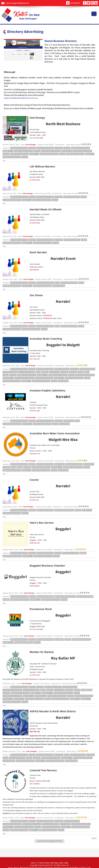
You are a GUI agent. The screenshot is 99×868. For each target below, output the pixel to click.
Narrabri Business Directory (19, 154)
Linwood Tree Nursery (43, 770)
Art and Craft (59, 755)
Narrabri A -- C (59, 378)
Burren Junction (54, 372)
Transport (58, 553)
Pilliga (87, 372)
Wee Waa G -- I (66, 151)
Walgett (6, 375)
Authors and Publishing (78, 755)
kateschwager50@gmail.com (17, 3)
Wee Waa (13, 375)
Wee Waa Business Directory (50, 151)
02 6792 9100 (35, 180)
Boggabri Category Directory (23, 151)
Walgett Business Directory (75, 154)
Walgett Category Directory (12, 157)
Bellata (38, 372)
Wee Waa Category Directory (82, 151)
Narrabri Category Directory (49, 154)
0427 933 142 (35, 732)
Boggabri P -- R (8, 642)
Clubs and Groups (59, 286)
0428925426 (47, 316)
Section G (32, 148)
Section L (32, 197)
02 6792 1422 (35, 675)
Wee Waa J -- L (8, 827)
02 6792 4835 (35, 223)
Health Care (75, 369)
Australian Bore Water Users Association (55, 433)
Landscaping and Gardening (12, 824)
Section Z (32, 326)
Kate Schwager (31, 145)
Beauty (57, 326)
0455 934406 (35, 586)
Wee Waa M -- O (41, 696)
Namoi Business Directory (19, 148)
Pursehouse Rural (41, 609)
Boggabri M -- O (47, 693)
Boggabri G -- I (8, 151)
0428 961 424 (35, 454)
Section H (32, 553)
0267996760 (34, 270)
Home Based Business (87, 369)
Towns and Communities (72, 197)
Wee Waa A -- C (8, 378)
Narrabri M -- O (27, 243)
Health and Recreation (62, 369)
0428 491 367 (35, 543)
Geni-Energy (37, 118)
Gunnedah (65, 372)
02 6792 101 (34, 500)
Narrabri (84, 197)
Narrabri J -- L (27, 200)
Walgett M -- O (86, 699)
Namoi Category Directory (45, 148)
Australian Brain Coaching (46, 339)
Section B (32, 596)
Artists (67, 755)
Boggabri (45, 372)
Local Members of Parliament (12, 690)
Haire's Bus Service (42, 523)
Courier (34, 480)
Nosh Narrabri (38, 252)
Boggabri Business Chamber (47, 566)
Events (57, 283)
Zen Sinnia (36, 295)
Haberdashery (69, 421)
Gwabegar (73, 372)
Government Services (70, 687)
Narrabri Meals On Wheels (46, 209)
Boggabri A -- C (42, 375)
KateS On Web (63, 381)
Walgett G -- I (90, 154)
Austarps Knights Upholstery (48, 391)
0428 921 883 (35, 411)
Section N (32, 240)
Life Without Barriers (42, 167)
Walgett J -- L (33, 830)
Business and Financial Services (65, 596)
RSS (94, 838)
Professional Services (10, 372)
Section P (32, 639)
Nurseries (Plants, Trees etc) (32, 824)
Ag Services (59, 421)
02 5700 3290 (38, 138)
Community (59, 148)
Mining (77, 421)
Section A (32, 369)
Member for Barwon (42, 652)
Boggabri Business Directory (80, 148)
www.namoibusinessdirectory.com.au (21, 98)
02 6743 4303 (38, 629)
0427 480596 (35, 784)
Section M (40, 687)
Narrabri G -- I (34, 154)
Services (67, 148)
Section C (32, 510)
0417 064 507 (35, 359)
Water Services (60, 464)
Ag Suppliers (59, 639)
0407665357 (75, 3)
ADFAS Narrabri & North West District (53, 711)
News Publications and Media (64, 510)
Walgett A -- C (26, 381)
